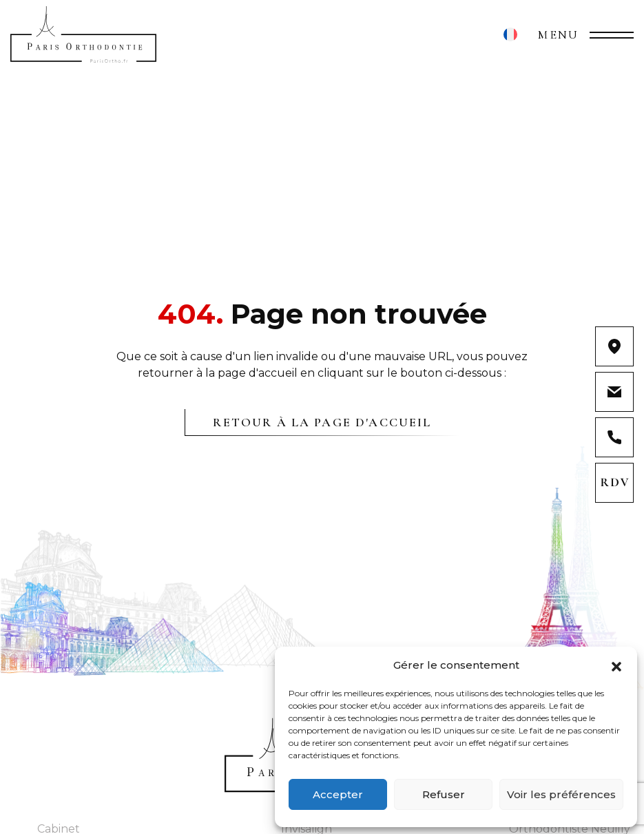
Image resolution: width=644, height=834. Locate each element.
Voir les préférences (561, 794)
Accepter (338, 794)
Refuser (444, 794)
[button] (616, 665)
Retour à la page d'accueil (322, 422)
